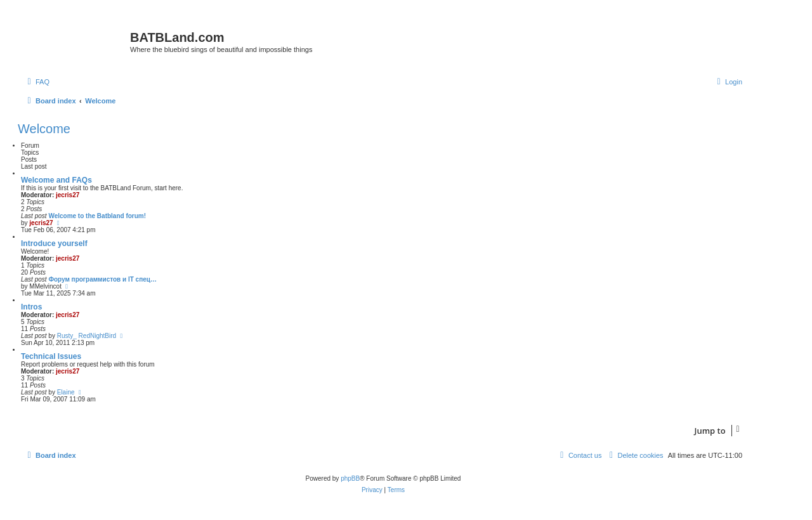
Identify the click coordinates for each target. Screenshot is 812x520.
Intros (31, 307)
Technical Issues (51, 356)
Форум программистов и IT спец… (102, 279)
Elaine (66, 392)
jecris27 (68, 195)
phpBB (350, 478)
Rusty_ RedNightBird (87, 336)
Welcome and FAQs (56, 180)
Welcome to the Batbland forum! (97, 216)
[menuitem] (37, 82)
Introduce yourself (54, 244)
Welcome (44, 129)
